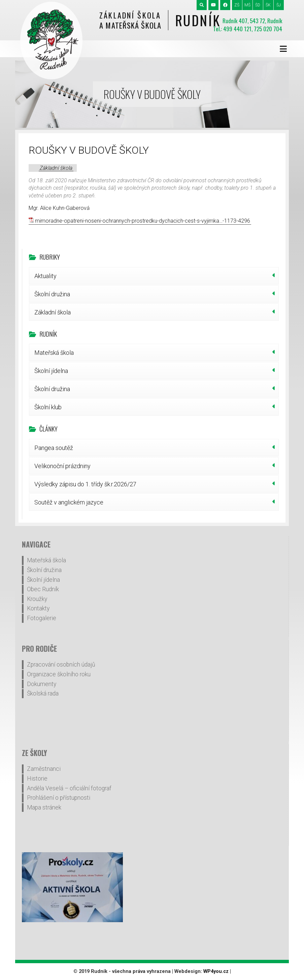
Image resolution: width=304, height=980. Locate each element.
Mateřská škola (54, 353)
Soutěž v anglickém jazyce (69, 502)
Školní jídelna (51, 371)
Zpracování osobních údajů (61, 665)
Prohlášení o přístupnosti (59, 798)
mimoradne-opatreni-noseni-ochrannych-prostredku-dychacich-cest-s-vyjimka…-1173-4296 (143, 221)
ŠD (258, 5)
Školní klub (48, 407)
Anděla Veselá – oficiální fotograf (69, 788)
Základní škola (56, 168)
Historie (37, 779)
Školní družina (52, 294)
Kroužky (37, 599)
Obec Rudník (43, 589)
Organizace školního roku (59, 674)
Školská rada (43, 693)
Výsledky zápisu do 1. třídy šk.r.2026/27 (85, 484)
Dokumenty (42, 684)
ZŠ (237, 5)
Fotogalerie (42, 618)
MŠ (247, 5)
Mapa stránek (44, 807)
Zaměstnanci (44, 769)
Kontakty (38, 608)
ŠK (268, 5)
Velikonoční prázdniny (62, 466)
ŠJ (279, 5)
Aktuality (45, 276)
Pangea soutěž (54, 448)
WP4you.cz (216, 971)
